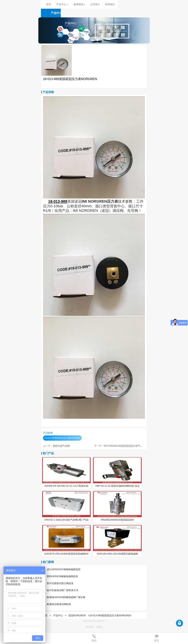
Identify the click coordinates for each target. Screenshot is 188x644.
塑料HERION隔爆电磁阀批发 (61, 576)
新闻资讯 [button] (79, 4)
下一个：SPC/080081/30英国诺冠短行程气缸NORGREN (125, 446)
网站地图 (90, 627)
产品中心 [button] (62, 4)
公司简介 (95, 4)
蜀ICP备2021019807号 (94, 621)
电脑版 (99, 627)
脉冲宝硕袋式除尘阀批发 (58, 583)
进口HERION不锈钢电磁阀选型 (62, 569)
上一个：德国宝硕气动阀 (56, 446)
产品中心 (58, 615)
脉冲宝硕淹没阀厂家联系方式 (61, 590)
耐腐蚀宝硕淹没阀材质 (57, 604)
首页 (49, 4)
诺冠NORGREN (77, 615)
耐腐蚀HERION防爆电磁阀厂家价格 (64, 597)
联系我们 (110, 4)
